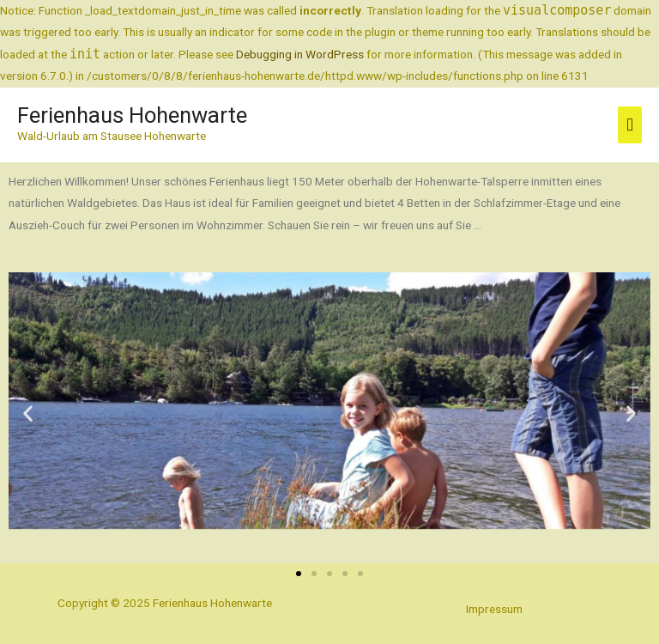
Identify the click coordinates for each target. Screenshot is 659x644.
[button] (28, 413)
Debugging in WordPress (300, 54)
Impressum (494, 609)
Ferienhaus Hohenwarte (132, 116)
